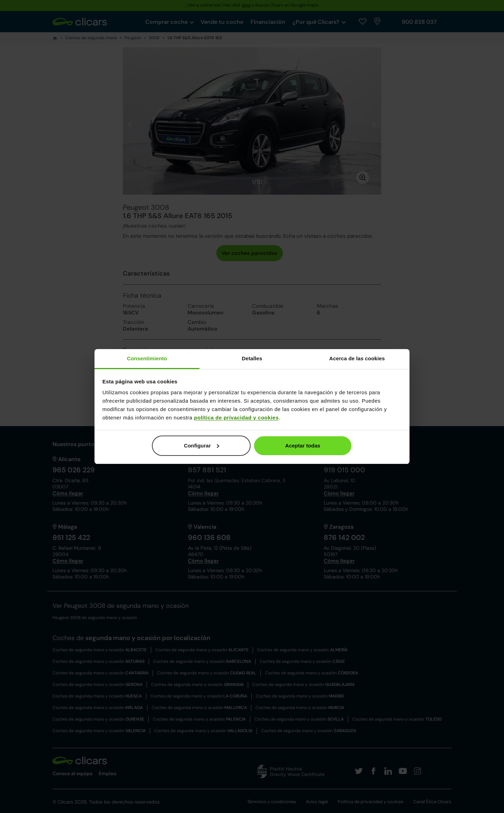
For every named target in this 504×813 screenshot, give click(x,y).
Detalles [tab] (252, 358)
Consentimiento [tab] (147, 358)
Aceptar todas (303, 446)
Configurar (202, 446)
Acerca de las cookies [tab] (357, 358)
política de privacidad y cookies (236, 418)
